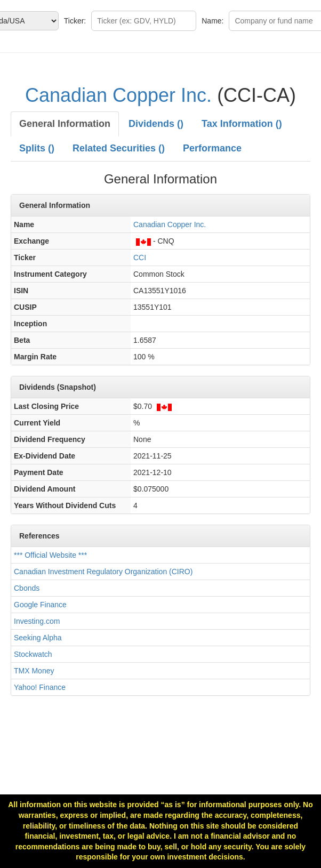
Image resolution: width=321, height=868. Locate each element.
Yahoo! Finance (40, 687)
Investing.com (37, 621)
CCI (140, 258)
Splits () (37, 148)
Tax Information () (242, 124)
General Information (65, 124)
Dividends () (156, 124)
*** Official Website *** (50, 555)
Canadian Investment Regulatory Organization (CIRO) (103, 572)
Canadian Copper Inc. (118, 95)
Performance (212, 148)
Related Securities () (119, 148)
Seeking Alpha (38, 638)
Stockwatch (33, 654)
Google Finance (40, 605)
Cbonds (27, 588)
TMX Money (34, 671)
